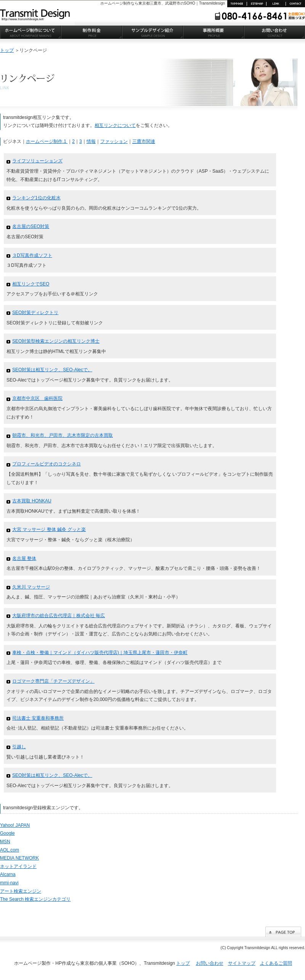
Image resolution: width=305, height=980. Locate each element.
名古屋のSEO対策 (31, 226)
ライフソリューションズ (37, 161)
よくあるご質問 (276, 963)
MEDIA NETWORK (19, 858)
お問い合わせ (295, 4)
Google (7, 833)
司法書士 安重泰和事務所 (38, 718)
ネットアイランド (18, 866)
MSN (5, 842)
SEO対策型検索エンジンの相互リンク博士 (56, 341)
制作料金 (91, 32)
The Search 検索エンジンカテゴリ (35, 899)
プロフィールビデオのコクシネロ (47, 464)
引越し (19, 747)
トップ (7, 50)
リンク (276, 4)
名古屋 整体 (24, 558)
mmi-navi (9, 883)
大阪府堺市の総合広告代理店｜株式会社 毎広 (59, 616)
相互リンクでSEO (31, 284)
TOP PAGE (237, 4)
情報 (91, 141)
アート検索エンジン (21, 891)
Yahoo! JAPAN (15, 825)
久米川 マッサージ (31, 587)
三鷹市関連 (144, 141)
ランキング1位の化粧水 (36, 198)
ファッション (114, 141)
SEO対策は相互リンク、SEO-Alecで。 (52, 370)
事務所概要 (213, 32)
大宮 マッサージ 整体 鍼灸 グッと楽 (49, 529)
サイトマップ (256, 4)
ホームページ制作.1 (47, 141)
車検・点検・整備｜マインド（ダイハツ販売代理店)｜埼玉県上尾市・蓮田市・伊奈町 (100, 653)
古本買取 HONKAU (32, 501)
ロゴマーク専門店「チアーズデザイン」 (53, 681)
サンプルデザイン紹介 (152, 32)
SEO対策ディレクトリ (35, 313)
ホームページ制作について (30, 32)
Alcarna (8, 874)
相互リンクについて (115, 125)
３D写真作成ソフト (32, 255)
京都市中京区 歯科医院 (37, 398)
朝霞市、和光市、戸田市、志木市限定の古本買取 (63, 435)
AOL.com (10, 850)
